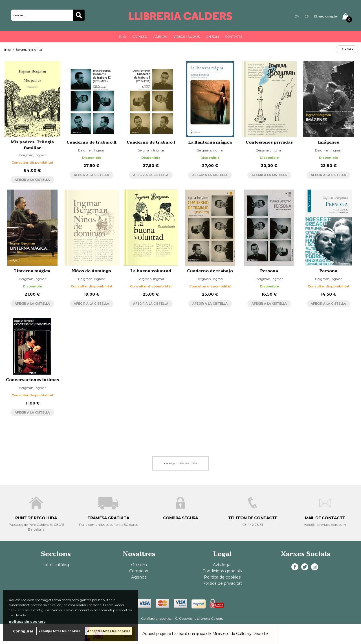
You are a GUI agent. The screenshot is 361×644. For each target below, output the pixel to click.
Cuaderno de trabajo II (92, 142)
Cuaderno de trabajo (210, 271)
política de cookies (27, 622)
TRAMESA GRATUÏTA (108, 518)
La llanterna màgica (210, 142)
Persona (269, 271)
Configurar (23, 631)
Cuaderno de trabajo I (151, 142)
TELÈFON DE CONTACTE (253, 518)
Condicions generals (222, 571)
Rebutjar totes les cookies (59, 631)
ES (307, 16)
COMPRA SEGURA (181, 518)
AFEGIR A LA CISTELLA (32, 180)
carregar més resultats (181, 463)
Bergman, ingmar (210, 279)
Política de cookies (222, 577)
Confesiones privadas (269, 142)
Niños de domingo (92, 271)
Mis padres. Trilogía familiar (32, 145)
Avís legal (222, 565)
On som (213, 37)
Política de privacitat (222, 583)
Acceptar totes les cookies (109, 631)
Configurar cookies (157, 618)
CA (297, 16)
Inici (123, 37)
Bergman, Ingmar (32, 155)
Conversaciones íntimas (32, 380)
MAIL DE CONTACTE (325, 518)
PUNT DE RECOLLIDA (36, 518)
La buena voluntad (151, 271)
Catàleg (140, 37)
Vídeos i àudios (187, 37)
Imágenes (329, 142)
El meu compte (325, 16)
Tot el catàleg (56, 565)
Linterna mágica (32, 271)
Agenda (160, 37)
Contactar (139, 571)
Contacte (234, 37)
